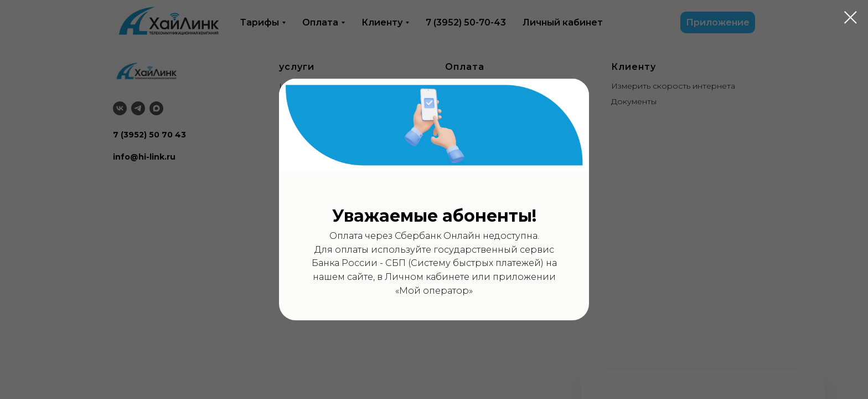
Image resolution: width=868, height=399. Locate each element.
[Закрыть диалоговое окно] (851, 17)
